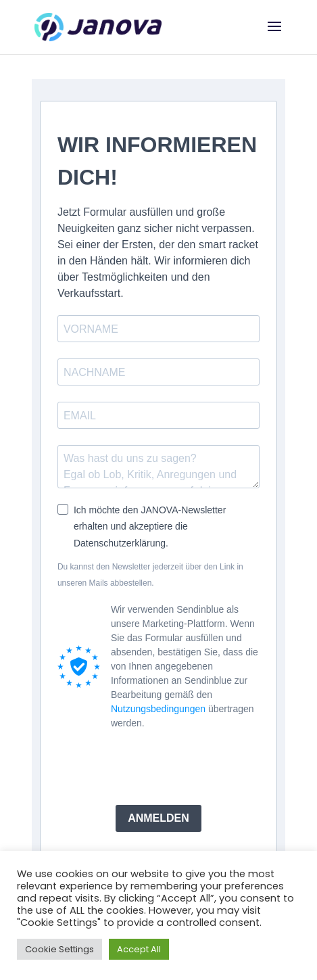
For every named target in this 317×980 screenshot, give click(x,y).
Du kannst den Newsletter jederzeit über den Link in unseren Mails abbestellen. (150, 575)
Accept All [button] (139, 949)
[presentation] (160, 768)
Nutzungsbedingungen (158, 709)
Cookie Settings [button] (59, 949)
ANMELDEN (158, 818)
